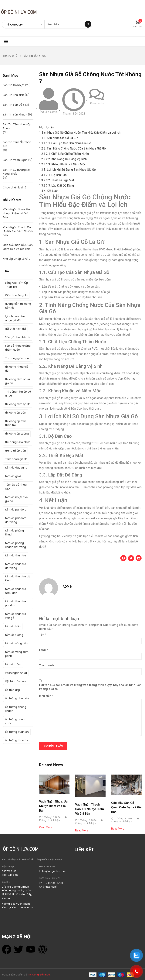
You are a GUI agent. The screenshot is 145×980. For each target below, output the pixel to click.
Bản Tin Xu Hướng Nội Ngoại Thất (17, 172)
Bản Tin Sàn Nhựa (35, 56)
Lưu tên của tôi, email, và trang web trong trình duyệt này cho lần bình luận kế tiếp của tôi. (90, 687)
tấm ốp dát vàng (16, 468)
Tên (43, 635)
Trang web (46, 665)
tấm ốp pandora (16, 510)
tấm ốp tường (14, 635)
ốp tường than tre (17, 740)
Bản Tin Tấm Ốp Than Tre (17, 144)
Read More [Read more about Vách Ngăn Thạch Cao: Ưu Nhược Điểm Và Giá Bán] (82, 830)
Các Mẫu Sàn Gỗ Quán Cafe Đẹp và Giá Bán (18, 247)
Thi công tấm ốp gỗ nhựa (18, 394)
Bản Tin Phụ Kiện (13, 95)
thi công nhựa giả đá (17, 369)
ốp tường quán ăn (17, 732)
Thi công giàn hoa (17, 358)
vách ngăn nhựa (16, 673)
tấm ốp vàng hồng (17, 643)
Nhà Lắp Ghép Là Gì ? (17, 259)
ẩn (52, 127)
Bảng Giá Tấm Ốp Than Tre (17, 285)
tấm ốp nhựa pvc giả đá (16, 499)
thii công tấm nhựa (18, 442)
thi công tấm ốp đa (18, 404)
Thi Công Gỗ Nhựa (39, 975)
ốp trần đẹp (13, 690)
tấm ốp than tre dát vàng (16, 566)
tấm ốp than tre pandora (16, 603)
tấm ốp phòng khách (14, 533)
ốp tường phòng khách (16, 709)
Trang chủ (10, 56)
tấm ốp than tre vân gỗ (16, 616)
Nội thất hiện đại (15, 329)
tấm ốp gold (13, 476)
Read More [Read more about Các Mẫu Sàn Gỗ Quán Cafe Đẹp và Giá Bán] (118, 829)
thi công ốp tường (17, 434)
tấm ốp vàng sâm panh (17, 654)
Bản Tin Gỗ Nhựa (13, 85)
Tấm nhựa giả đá (16, 459)
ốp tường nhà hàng (18, 698)
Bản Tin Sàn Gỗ (13, 105)
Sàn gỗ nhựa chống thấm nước (18, 348)
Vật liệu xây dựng (16, 681)
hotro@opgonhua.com (53, 871)
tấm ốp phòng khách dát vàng (15, 545)
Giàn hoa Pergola (16, 295)
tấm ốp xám (13, 664)
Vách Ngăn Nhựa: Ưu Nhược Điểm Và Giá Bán (16, 213)
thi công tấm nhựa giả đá (17, 381)
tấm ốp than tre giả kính (18, 578)
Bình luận (46, 696)
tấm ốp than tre (16, 555)
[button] (123, 558)
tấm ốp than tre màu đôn (16, 591)
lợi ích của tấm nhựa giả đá (15, 318)
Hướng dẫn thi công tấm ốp (18, 306)
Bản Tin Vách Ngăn (15, 160)
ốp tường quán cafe (15, 721)
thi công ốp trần (16, 413)
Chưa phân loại (13, 187)
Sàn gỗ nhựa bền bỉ (18, 337)
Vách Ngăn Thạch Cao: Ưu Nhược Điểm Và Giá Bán (18, 231)
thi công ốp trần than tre (16, 423)
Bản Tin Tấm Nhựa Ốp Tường (17, 126)
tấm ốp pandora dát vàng (16, 520)
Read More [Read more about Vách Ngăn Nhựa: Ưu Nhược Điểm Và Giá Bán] (46, 827)
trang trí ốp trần (15, 451)
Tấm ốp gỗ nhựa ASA (16, 487)
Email (44, 650)
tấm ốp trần (13, 626)
